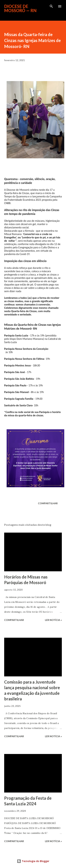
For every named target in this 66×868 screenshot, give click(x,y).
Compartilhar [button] (48, 503)
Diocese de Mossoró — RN (20, 8)
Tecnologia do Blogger (33, 861)
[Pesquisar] (51, 6)
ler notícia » (53, 620)
